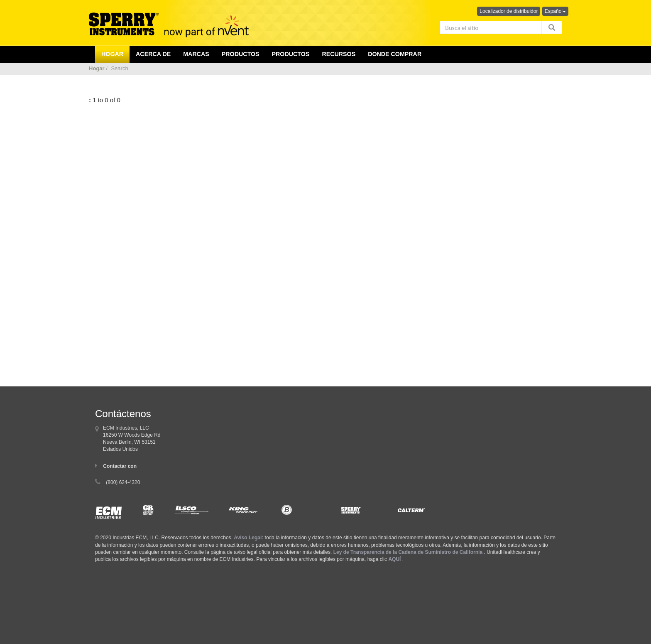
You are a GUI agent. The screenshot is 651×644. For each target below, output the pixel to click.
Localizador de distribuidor (509, 11)
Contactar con (120, 466)
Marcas (196, 54)
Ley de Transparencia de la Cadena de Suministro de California (408, 552)
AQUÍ (394, 559)
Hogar (97, 68)
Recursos (339, 54)
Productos (291, 54)
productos (241, 54)
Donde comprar (395, 54)
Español (555, 11)
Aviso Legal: (248, 538)
